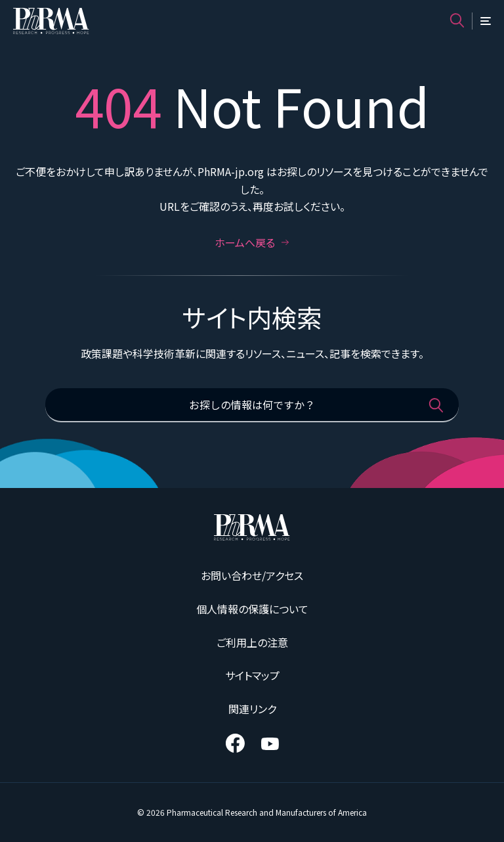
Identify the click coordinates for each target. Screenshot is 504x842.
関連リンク (252, 709)
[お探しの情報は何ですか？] (252, 405)
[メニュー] (486, 21)
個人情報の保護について (252, 609)
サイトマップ (252, 675)
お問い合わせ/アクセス (252, 575)
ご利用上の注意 (252, 642)
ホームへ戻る (252, 242)
